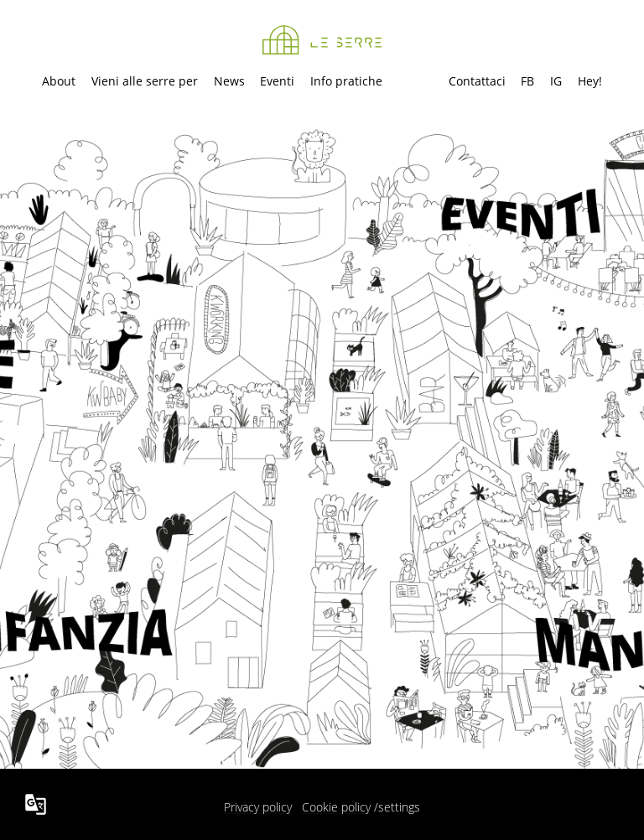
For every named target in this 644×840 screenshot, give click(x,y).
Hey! (590, 81)
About (59, 81)
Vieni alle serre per (145, 81)
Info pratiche (346, 81)
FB (527, 81)
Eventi (277, 81)
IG (556, 81)
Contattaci (477, 81)
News (229, 81)
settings (399, 807)
